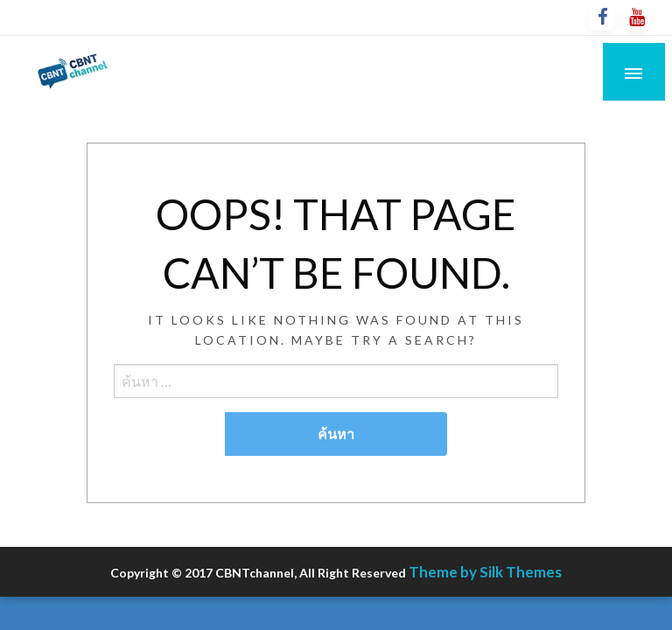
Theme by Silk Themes (485, 572)
